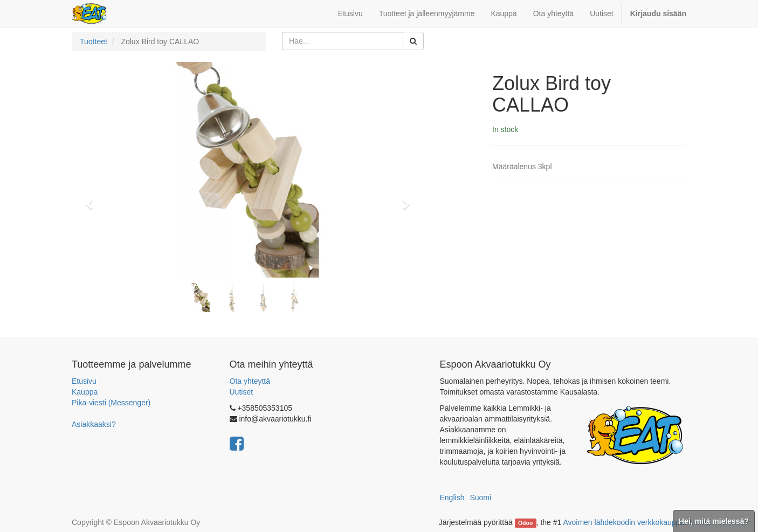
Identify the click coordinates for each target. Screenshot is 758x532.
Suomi (480, 498)
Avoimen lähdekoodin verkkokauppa (623, 522)
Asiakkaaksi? (94, 424)
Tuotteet (94, 42)
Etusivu (84, 381)
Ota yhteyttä (250, 381)
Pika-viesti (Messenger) (111, 403)
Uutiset (242, 392)
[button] (93, 199)
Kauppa (85, 392)
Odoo (525, 523)
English (452, 498)
